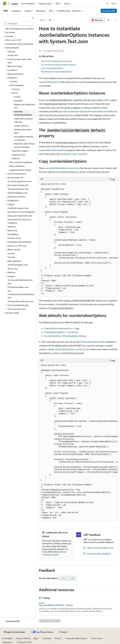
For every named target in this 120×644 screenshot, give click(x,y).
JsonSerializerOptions (49, 82)
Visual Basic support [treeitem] (20, 151)
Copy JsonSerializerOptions (52, 68)
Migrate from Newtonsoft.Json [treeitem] (25, 106)
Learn (42, 20)
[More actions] (116, 20)
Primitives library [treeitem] (14, 238)
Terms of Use (97, 638)
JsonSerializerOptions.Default (53, 150)
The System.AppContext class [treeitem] (20, 181)
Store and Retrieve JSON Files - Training (56, 605)
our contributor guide (54, 553)
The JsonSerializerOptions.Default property (58, 65)
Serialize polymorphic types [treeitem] (23, 131)
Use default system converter (73, 154)
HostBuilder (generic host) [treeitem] (18, 208)
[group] (78, 239)
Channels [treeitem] (11, 257)
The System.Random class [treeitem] (18, 189)
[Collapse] (33, 18)
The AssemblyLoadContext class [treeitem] (21, 301)
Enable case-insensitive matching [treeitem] (23, 120)
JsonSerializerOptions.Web (92, 342)
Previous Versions (23, 638)
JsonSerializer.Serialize (77, 111)
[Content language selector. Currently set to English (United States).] (14, 632)
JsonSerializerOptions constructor (64, 168)
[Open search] (107, 4)
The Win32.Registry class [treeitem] (18, 265)
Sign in (114, 3)
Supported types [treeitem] (19, 155)
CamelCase (73, 332)
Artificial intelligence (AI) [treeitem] (17, 193)
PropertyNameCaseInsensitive (58, 328)
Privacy (57, 638)
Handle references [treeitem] (21, 126)
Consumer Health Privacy (76, 638)
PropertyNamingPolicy (55, 332)
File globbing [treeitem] (13, 234)
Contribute (47, 638)
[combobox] (18, 24)
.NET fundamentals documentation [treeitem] (20, 29)
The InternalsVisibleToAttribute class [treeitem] (20, 282)
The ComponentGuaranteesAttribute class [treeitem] (21, 294)
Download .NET (109, 11)
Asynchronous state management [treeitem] (21, 212)
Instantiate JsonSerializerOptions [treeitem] (23, 113)
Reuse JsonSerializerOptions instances (57, 61)
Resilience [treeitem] (11, 227)
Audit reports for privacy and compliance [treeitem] (19, 221)
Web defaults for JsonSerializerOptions (57, 72)
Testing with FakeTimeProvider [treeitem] (20, 216)
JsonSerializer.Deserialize (102, 111)
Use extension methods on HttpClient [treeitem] (23, 138)
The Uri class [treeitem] (13, 269)
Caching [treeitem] (11, 253)
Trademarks (7, 642)
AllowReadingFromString (74, 336)
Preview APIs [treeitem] (13, 55)
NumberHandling (52, 336)
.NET (50, 20)
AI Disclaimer (7, 638)
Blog (35, 638)
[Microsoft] (5, 4)
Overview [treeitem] (11, 52)
